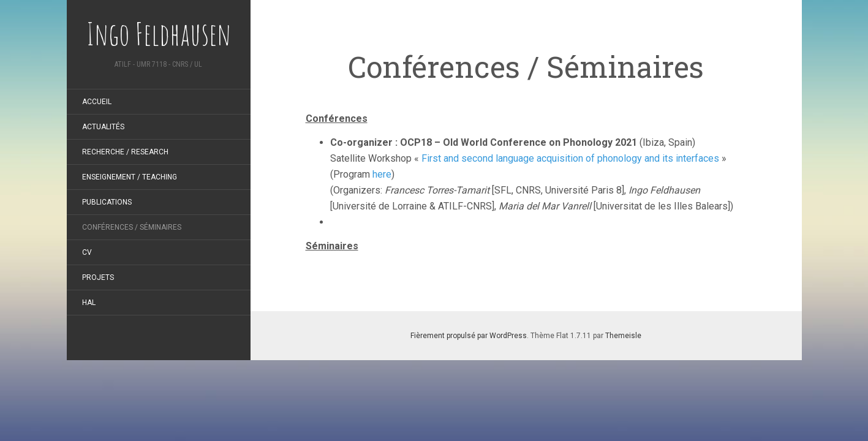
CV (87, 252)
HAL (89, 303)
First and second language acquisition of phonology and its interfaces (570, 158)
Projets (98, 277)
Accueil (97, 102)
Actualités (103, 127)
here (382, 174)
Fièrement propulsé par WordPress (469, 336)
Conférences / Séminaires (132, 227)
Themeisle (623, 336)
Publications (107, 202)
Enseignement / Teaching (130, 177)
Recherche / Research (125, 152)
